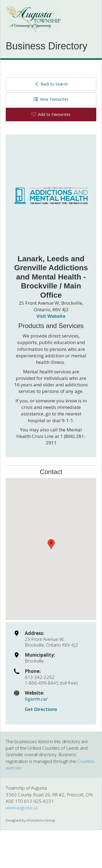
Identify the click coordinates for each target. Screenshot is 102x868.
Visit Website (51, 316)
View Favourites (51, 99)
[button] (51, 544)
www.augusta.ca (21, 808)
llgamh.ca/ (36, 699)
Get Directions (41, 709)
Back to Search (51, 84)
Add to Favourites (51, 114)
